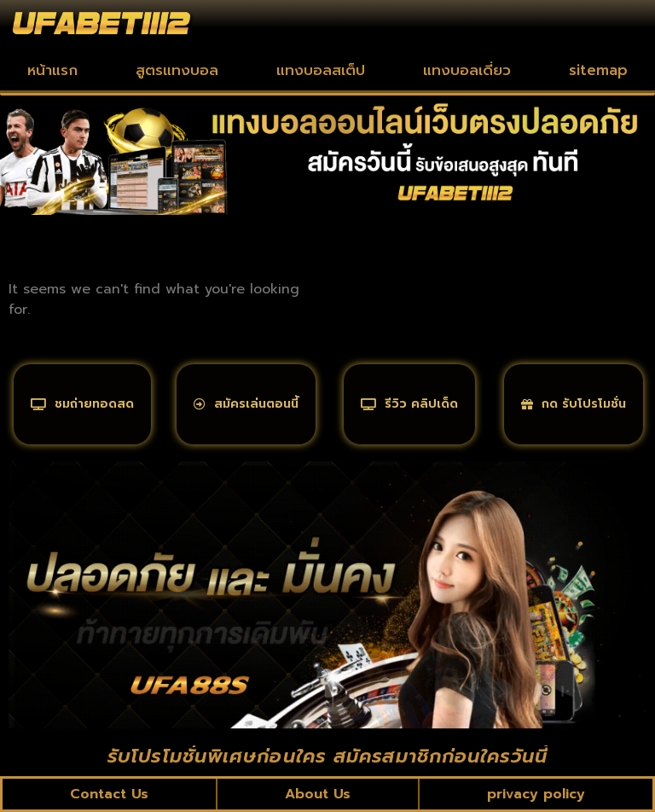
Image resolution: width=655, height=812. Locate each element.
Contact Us (109, 794)
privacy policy (536, 794)
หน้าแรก (52, 70)
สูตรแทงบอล (177, 70)
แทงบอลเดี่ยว (467, 70)
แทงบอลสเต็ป (321, 70)
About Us (318, 794)
